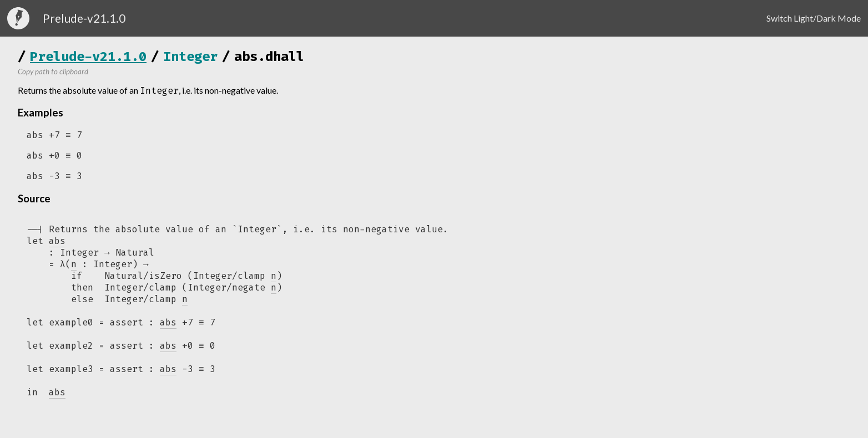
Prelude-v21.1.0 (88, 57)
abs (168, 326)
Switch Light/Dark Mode (814, 18)
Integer (190, 57)
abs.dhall (269, 57)
